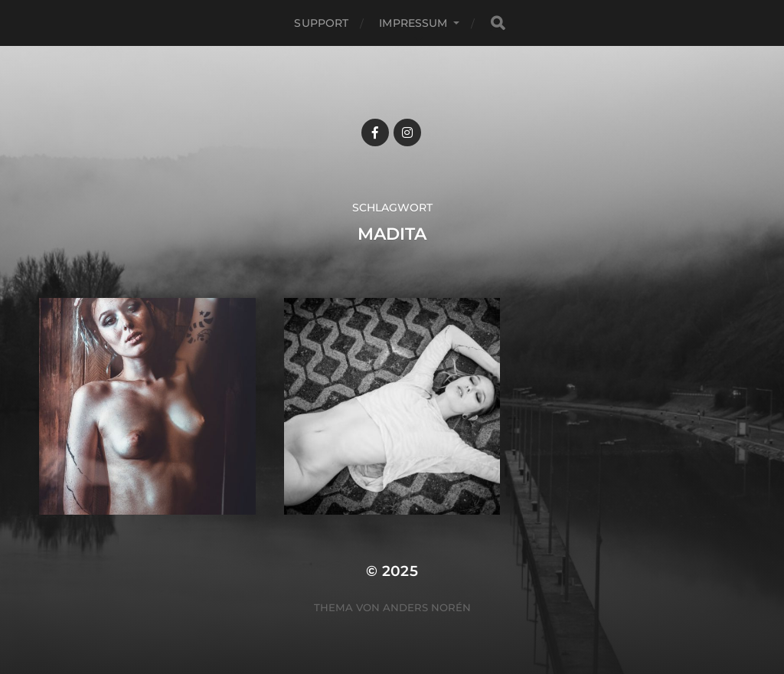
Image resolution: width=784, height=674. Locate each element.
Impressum (413, 23)
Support (321, 23)
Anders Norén (427, 607)
